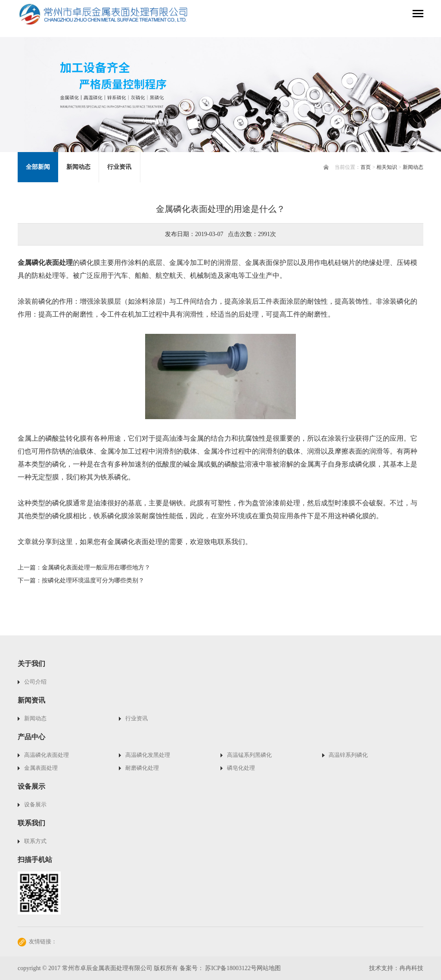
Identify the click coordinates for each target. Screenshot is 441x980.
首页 (366, 167)
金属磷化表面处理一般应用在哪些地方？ (96, 568)
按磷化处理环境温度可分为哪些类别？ (93, 580)
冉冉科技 (411, 968)
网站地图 (269, 968)
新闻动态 (413, 167)
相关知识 (387, 167)
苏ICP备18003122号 (231, 968)
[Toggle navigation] (418, 14)
